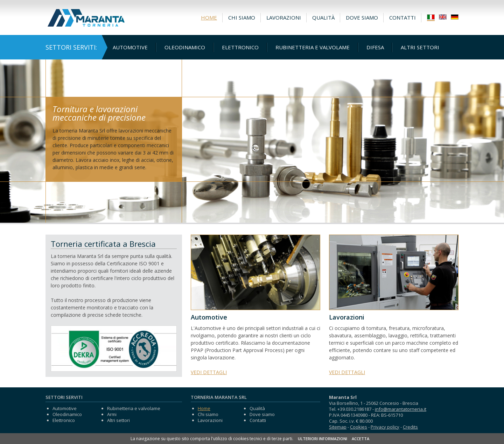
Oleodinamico (185, 47)
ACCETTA (360, 439)
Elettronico (240, 47)
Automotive (130, 47)
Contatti (402, 17)
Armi (112, 414)
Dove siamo (362, 17)
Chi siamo (242, 17)
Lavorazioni (284, 17)
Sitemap (338, 427)
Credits (410, 427)
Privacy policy (385, 427)
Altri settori (420, 47)
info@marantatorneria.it (401, 409)
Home (209, 17)
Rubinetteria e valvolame (313, 47)
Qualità (323, 17)
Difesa (375, 47)
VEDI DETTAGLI (209, 372)
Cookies (359, 427)
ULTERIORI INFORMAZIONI (323, 439)
